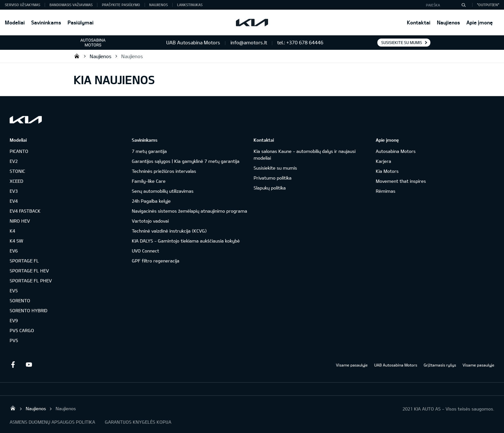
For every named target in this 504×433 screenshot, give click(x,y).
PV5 (14, 340)
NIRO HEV (20, 221)
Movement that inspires (401, 181)
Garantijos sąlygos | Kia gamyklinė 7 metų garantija (186, 161)
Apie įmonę (480, 22)
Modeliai (15, 22)
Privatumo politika (273, 178)
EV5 (14, 291)
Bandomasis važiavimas (71, 5)
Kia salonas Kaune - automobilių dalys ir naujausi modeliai (305, 155)
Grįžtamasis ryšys (440, 365)
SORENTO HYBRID (28, 310)
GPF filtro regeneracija (156, 261)
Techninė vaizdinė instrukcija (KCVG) (169, 231)
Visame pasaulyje (352, 365)
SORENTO (20, 300)
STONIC (17, 171)
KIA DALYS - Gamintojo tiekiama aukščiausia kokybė (186, 241)
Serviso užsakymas (22, 5)
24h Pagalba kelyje (151, 201)
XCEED (16, 181)
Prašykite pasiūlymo (121, 5)
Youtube (29, 365)
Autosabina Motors (396, 151)
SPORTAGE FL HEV (29, 271)
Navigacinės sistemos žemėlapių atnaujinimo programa (189, 211)
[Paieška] (464, 5)
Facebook (13, 365)
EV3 (14, 191)
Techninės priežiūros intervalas (164, 171)
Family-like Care (149, 181)
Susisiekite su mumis (402, 42)
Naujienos (448, 22)
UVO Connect (145, 251)
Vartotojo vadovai (150, 221)
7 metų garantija (149, 151)
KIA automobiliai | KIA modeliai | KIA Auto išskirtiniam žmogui (77, 56)
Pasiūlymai (81, 22)
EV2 (14, 161)
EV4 (14, 201)
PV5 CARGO (22, 330)
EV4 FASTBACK (25, 211)
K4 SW (16, 241)
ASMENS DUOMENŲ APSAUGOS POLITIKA (52, 422)
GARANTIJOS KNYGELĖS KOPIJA (138, 422)
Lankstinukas (190, 5)
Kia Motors (387, 171)
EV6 (14, 251)
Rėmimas (386, 191)
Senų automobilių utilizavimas (163, 191)
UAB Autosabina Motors (396, 365)
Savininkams (46, 22)
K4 (12, 231)
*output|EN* (488, 5)
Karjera (383, 161)
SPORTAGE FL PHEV (31, 281)
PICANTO (19, 151)
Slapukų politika (270, 188)
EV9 (14, 320)
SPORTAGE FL (24, 261)
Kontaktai (419, 22)
